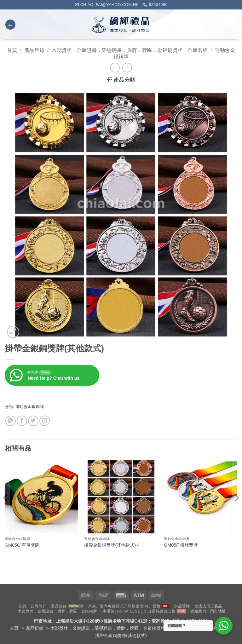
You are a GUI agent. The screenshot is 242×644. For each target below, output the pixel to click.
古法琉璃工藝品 (208, 606)
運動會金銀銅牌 (29, 407)
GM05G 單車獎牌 (22, 545)
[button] (10, 25)
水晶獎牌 (182, 606)
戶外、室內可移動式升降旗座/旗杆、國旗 (124, 606)
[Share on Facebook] (22, 421)
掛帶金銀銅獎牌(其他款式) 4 (112, 545)
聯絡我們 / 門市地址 (208, 611)
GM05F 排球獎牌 (181, 545)
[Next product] (115, 68)
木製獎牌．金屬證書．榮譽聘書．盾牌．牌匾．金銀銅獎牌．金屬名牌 (130, 50)
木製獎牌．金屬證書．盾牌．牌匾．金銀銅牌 (57, 611)
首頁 (12, 50)
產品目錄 (34, 50)
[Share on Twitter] (33, 421)
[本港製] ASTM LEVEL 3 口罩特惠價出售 (138, 611)
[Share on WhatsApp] (11, 421)
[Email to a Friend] (45, 421)
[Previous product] (127, 68)
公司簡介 (38, 606)
